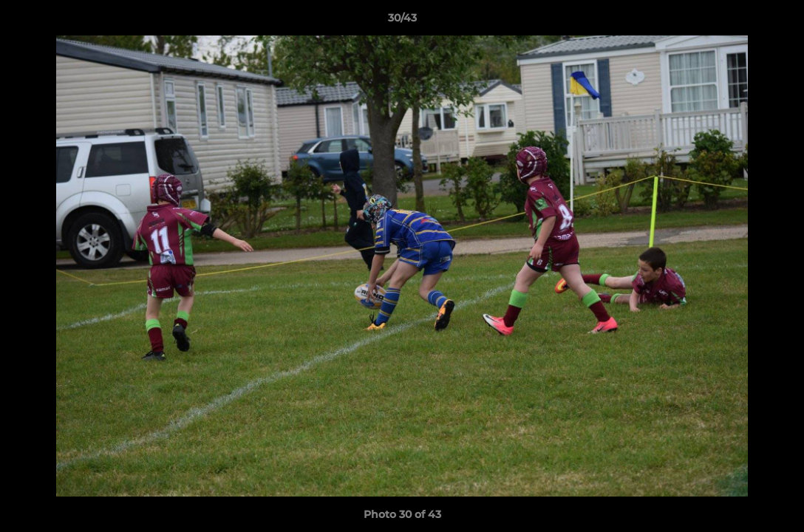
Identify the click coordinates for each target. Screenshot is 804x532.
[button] (777, 21)
